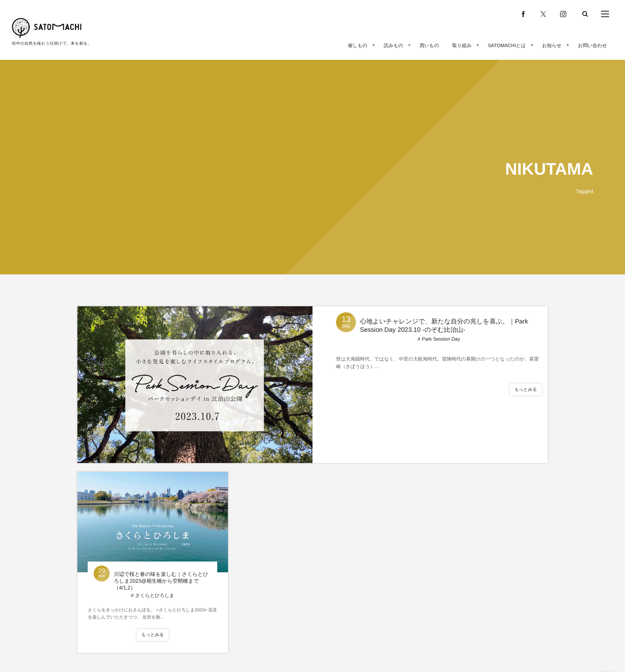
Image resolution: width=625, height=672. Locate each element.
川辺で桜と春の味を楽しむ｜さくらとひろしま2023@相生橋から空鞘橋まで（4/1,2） (161, 581)
